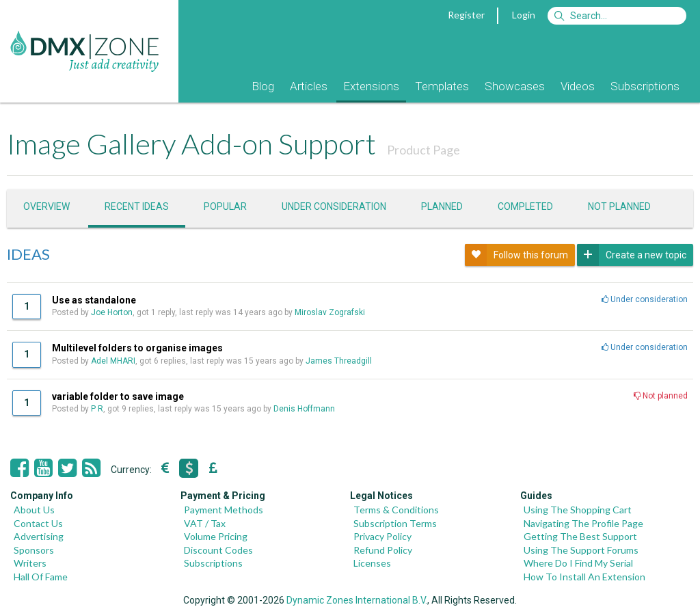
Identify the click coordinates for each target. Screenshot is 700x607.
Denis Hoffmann (304, 409)
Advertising (39, 536)
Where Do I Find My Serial (578, 563)
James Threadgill (339, 361)
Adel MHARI (113, 361)
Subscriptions (645, 86)
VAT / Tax (205, 523)
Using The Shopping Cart (578, 510)
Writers (30, 563)
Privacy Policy (382, 536)
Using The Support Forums (581, 550)
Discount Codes (218, 550)
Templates (442, 86)
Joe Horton (112, 312)
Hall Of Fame (41, 577)
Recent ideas (137, 206)
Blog (263, 86)
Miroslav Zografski (330, 312)
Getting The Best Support (580, 536)
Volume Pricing (216, 536)
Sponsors (34, 550)
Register (466, 15)
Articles (309, 86)
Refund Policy (383, 550)
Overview (46, 206)
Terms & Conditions (396, 510)
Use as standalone (94, 300)
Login (524, 15)
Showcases (515, 86)
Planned (442, 206)
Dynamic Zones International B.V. (357, 600)
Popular (225, 206)
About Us (34, 510)
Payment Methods (224, 510)
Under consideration (334, 206)
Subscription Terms (395, 523)
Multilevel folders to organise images (137, 348)
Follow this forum (516, 255)
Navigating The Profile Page (583, 523)
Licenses (372, 563)
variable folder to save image (118, 396)
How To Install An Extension (584, 577)
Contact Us (38, 523)
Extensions (371, 86)
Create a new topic (632, 255)
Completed (525, 206)
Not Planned (619, 206)
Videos (578, 86)
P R (97, 409)
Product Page (423, 150)
